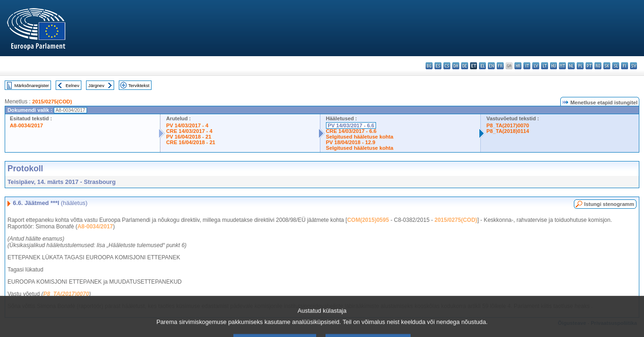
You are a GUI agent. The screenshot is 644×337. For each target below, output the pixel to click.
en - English (491, 66)
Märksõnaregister (32, 85)
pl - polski (580, 66)
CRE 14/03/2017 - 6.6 (351, 131)
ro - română (598, 66)
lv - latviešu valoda (536, 66)
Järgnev (96, 85)
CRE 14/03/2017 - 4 (189, 131)
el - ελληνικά (482, 66)
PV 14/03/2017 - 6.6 (351, 125)
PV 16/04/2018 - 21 (188, 137)
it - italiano (527, 66)
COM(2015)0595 (368, 220)
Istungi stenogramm (609, 204)
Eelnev (72, 85)
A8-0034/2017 (26, 125)
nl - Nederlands (571, 66)
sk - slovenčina (607, 66)
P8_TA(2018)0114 (508, 131)
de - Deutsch (465, 66)
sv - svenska (633, 66)
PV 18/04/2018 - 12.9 (351, 142)
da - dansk (456, 66)
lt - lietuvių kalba (545, 66)
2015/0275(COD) (52, 102)
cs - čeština (447, 66)
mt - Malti (562, 66)
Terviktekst (139, 85)
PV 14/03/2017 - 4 (187, 125)
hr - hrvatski (518, 66)
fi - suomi (625, 66)
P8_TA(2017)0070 (508, 125)
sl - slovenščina (616, 66)
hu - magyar (554, 66)
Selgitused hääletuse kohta (360, 137)
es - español (438, 66)
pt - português (589, 66)
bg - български (429, 66)
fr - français (500, 66)
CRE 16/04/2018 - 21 (191, 142)
